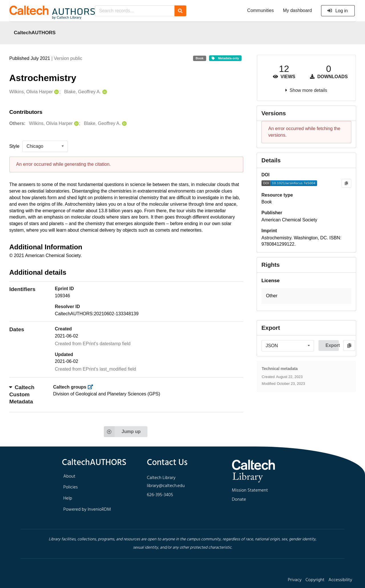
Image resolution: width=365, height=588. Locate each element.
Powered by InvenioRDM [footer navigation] (87, 510)
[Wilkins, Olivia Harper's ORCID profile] (56, 92)
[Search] (180, 11)
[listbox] (45, 146)
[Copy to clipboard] (346, 183)
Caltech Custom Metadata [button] (22, 394)
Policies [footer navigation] (71, 487)
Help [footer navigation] (68, 498)
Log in (337, 11)
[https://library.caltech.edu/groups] (92, 387)
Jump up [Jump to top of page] (122, 432)
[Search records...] (135, 11)
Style (15, 146)
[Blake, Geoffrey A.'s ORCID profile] (104, 92)
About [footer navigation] (69, 476)
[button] (306, 296)
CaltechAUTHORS (35, 33)
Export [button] (332, 345)
